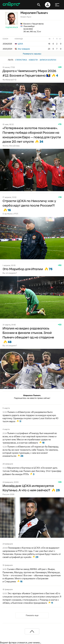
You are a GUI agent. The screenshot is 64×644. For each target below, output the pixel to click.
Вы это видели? (10, 273)
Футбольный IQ (9, 80)
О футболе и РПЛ (10, 214)
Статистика (21, 60)
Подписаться (12, 27)
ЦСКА (19, 44)
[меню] (57, 5)
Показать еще (32, 615)
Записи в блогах (48, 60)
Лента (11, 60)
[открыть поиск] (39, 5)
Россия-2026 (8, 494)
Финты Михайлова (11, 146)
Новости (33, 60)
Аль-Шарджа (22, 49)
